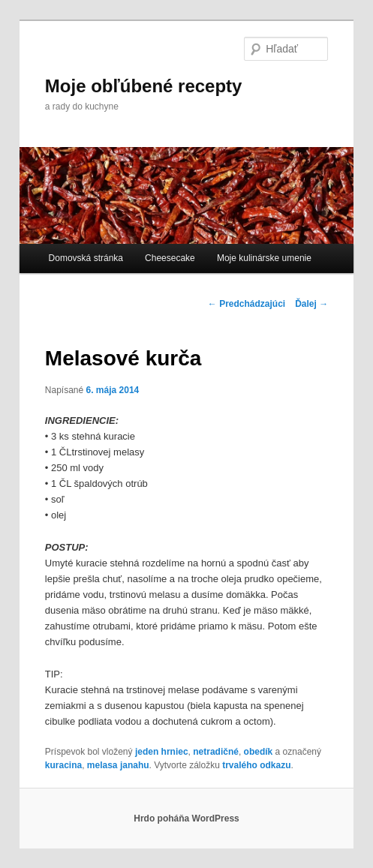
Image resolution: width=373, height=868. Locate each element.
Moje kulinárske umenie (264, 258)
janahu (135, 765)
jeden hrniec (162, 752)
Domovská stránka (86, 258)
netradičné (216, 752)
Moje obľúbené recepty (144, 86)
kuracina (63, 765)
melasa (102, 765)
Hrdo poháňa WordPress (186, 818)
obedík (259, 752)
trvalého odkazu (256, 765)
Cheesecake (170, 258)
